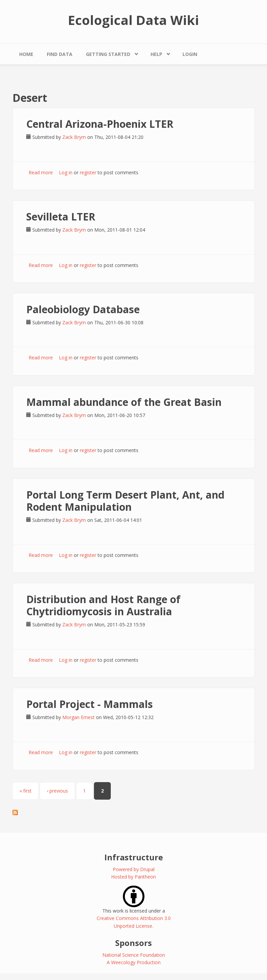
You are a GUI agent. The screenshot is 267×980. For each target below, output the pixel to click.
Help (156, 54)
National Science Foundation (134, 955)
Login (190, 54)
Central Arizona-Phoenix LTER (100, 124)
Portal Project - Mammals (90, 704)
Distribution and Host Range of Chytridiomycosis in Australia (103, 605)
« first (26, 791)
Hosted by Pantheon (133, 877)
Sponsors (133, 943)
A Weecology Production (134, 962)
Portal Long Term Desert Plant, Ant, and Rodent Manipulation (125, 501)
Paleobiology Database (83, 309)
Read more (41, 172)
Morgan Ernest (78, 717)
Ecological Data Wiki (133, 20)
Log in (66, 172)
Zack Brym (74, 137)
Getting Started (108, 54)
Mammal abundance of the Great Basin (124, 402)
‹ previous (57, 791)
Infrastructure (134, 857)
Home (26, 54)
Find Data (60, 54)
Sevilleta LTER (61, 217)
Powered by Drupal (134, 869)
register (88, 172)
